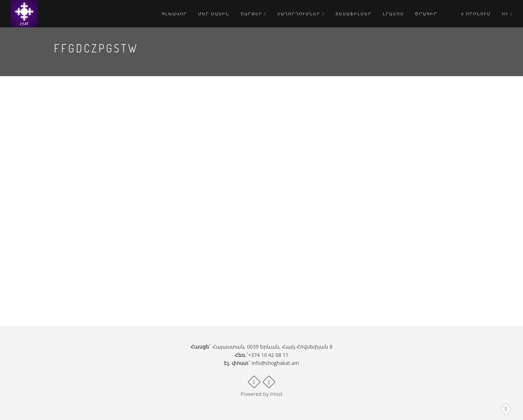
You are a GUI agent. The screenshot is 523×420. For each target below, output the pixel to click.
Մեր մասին (214, 14)
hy (507, 14)
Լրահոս (393, 14)
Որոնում (476, 14)
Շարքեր (254, 14)
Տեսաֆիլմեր (354, 14)
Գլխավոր (174, 14)
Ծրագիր (426, 14)
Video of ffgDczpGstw (208, 182)
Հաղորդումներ (301, 14)
